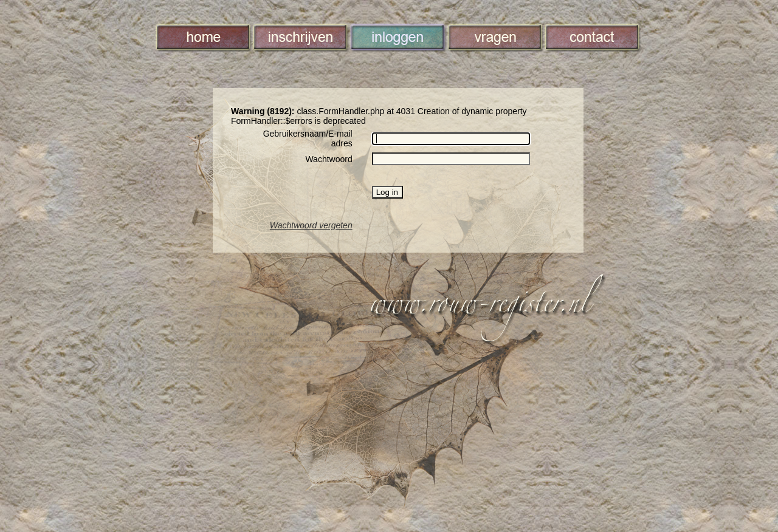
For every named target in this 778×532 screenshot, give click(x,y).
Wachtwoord (329, 159)
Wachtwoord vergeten (311, 225)
